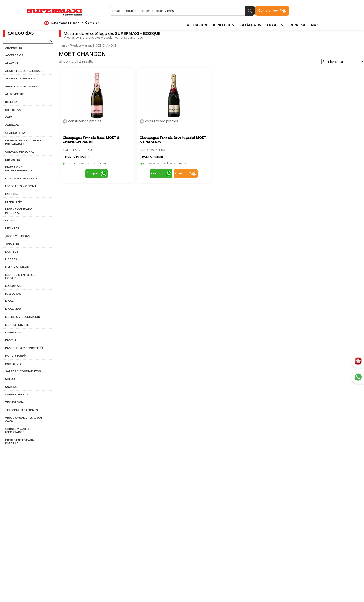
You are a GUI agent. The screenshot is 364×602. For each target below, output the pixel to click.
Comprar (93, 173)
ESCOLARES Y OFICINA (21, 186)
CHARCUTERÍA (15, 133)
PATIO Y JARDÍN (16, 356)
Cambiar (92, 23)
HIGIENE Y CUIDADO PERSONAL (19, 211)
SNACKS (11, 387)
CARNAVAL (13, 125)
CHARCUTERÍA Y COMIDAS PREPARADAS (23, 142)
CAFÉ (9, 117)
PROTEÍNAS (13, 364)
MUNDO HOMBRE (17, 325)
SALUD (10, 379)
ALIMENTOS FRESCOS (20, 78)
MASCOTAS (13, 294)
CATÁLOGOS (250, 25)
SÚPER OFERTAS (17, 394)
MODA (10, 301)
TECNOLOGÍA (15, 402)
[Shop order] (343, 62)
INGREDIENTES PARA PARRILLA (19, 442)
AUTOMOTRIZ (15, 94)
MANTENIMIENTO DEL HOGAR (20, 276)
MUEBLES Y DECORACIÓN (23, 317)
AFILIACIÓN (197, 25)
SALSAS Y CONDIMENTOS (23, 371)
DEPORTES (13, 160)
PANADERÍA (13, 332)
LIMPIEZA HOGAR (17, 267)
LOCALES (275, 25)
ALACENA (12, 63)
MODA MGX (13, 309)
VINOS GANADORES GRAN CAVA (23, 419)
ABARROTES (14, 48)
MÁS (315, 25)
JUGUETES (12, 244)
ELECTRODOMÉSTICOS (21, 178)
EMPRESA (297, 25)
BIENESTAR (13, 110)
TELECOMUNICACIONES (21, 410)
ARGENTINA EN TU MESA (22, 86)
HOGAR (10, 220)
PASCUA (11, 340)
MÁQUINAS (13, 286)
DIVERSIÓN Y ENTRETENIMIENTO (18, 169)
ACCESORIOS (14, 55)
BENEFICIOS (223, 25)
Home (63, 46)
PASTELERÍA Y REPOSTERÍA (24, 348)
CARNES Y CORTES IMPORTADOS (18, 430)
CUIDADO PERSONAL (20, 152)
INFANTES (12, 228)
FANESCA (12, 194)
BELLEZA (11, 102)
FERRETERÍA (14, 202)
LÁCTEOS (12, 252)
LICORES (11, 259)
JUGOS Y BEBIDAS (17, 236)
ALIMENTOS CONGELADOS (24, 71)
